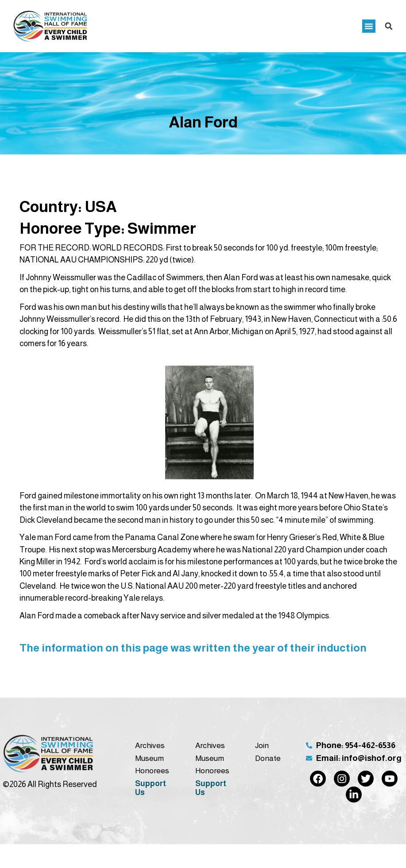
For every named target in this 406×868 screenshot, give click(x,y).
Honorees (152, 771)
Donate (268, 758)
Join (262, 745)
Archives (150, 745)
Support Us (151, 788)
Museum (149, 758)
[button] (369, 26)
